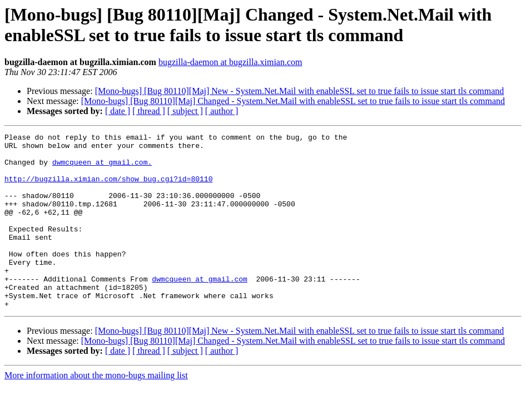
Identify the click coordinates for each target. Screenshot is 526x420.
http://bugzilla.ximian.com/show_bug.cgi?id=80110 (108, 189)
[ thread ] (149, 111)
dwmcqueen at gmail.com (200, 309)
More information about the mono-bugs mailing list (96, 410)
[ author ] (222, 111)
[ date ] (118, 111)
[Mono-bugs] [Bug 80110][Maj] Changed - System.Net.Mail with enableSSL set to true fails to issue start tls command (293, 101)
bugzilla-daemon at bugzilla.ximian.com (230, 62)
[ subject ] (185, 111)
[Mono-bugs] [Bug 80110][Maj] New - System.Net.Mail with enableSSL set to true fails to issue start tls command (300, 91)
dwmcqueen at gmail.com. (102, 169)
